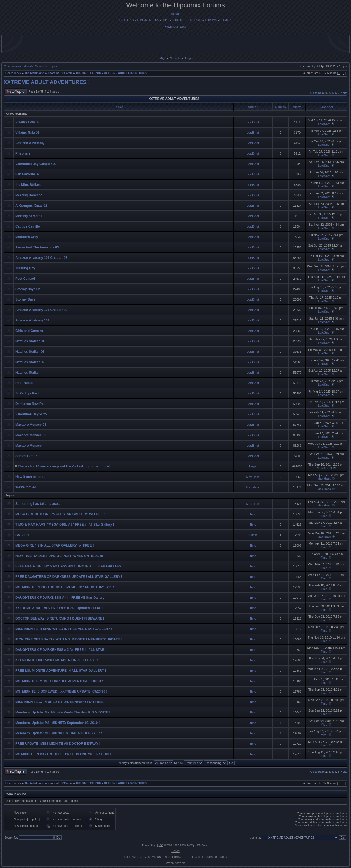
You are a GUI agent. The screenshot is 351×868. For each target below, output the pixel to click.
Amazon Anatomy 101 (32, 320)
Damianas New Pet (30, 404)
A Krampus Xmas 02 (31, 206)
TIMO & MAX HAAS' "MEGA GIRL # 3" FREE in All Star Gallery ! (65, 525)
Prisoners (23, 153)
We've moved (26, 487)
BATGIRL (22, 535)
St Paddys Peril (27, 393)
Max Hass (253, 477)
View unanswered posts (19, 66)
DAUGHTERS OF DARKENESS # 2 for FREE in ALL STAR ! (61, 650)
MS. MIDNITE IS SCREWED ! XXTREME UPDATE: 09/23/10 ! (61, 691)
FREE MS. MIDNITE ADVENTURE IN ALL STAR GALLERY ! (61, 671)
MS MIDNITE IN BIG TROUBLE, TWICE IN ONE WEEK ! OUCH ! (64, 754)
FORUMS (211, 20)
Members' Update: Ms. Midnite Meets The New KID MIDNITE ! (63, 712)
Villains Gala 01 (27, 133)
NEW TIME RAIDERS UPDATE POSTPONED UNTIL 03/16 (59, 556)
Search (175, 58)
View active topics (46, 66)
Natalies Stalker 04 (30, 341)
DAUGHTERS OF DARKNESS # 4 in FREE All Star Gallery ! (61, 598)
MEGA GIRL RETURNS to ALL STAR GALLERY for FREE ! (60, 514)
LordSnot (253, 122)
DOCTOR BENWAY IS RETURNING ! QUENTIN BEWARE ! (60, 618)
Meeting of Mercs (29, 216)
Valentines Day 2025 (31, 414)
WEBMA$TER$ (175, 27)
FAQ (162, 58)
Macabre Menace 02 (31, 435)
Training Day (25, 268)
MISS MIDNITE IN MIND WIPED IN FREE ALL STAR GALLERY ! (64, 629)
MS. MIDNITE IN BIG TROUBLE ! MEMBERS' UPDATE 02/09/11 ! (65, 587)
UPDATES (226, 20)
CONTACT (178, 20)
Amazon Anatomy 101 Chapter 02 (41, 310)
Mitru (324, 724)
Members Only (27, 237)
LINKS (165, 20)
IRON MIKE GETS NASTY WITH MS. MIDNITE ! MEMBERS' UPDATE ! (69, 639)
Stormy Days (25, 299)
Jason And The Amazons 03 (37, 247)
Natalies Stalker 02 (30, 362)
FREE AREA (126, 20)
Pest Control (25, 279)
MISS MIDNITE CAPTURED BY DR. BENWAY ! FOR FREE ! (60, 702)
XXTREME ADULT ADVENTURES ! (126, 73)
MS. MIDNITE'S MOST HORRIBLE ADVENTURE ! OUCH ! (59, 681)
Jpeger (253, 466)
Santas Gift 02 (26, 456)
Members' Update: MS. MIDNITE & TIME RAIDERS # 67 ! (59, 733)
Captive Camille (28, 226)
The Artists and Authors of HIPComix (48, 73)
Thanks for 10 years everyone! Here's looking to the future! (64, 466)
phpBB (159, 845)
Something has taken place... (38, 504)
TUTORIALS (195, 20)
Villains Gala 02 (27, 122)
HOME (176, 14)
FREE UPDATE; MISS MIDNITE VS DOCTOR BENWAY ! (58, 744)
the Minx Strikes (28, 185)
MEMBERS (152, 20)
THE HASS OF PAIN (88, 73)
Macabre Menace (29, 446)
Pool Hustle (24, 383)
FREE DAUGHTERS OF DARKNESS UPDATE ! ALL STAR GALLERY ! (69, 577)
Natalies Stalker (28, 373)
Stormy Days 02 (28, 289)
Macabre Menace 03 (31, 425)
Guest (253, 535)
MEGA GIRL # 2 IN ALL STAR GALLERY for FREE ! (55, 545)
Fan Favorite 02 (27, 174)
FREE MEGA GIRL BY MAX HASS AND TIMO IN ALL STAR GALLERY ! (70, 566)
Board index (13, 73)
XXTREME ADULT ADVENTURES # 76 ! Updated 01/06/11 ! (60, 608)
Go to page (318, 93)
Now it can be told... (31, 477)
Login (189, 58)
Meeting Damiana (29, 195)
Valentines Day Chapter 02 (36, 164)
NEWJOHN (324, 468)
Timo (253, 514)
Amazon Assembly (30, 143)
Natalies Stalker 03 (30, 352)
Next (344, 93)
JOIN (140, 20)
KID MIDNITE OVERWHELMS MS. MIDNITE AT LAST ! (57, 660)
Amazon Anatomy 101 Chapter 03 (41, 258)
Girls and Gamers (29, 331)
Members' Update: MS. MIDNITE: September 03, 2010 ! (58, 723)
